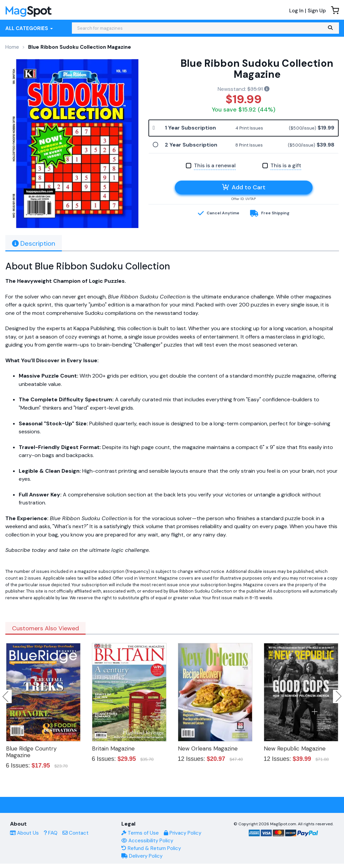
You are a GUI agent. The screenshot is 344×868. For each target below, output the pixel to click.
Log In (296, 11)
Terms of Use (140, 833)
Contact (76, 833)
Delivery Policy (142, 856)
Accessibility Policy (147, 841)
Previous (6, 696)
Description (34, 243)
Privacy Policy (183, 833)
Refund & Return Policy (151, 848)
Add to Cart (244, 187)
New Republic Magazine (295, 748)
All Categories (29, 28)
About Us (24, 833)
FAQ (51, 833)
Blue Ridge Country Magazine (31, 752)
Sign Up (317, 11)
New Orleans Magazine (208, 748)
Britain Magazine (113, 748)
